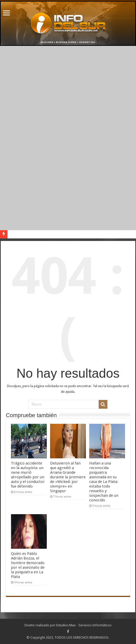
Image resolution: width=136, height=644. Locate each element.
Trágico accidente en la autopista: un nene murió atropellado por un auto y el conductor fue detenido (28, 475)
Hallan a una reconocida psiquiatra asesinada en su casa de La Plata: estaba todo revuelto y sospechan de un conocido (104, 482)
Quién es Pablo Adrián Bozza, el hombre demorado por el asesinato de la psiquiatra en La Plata (28, 565)
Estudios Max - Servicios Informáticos (84, 625)
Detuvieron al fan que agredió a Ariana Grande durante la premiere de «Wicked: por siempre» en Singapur (68, 477)
